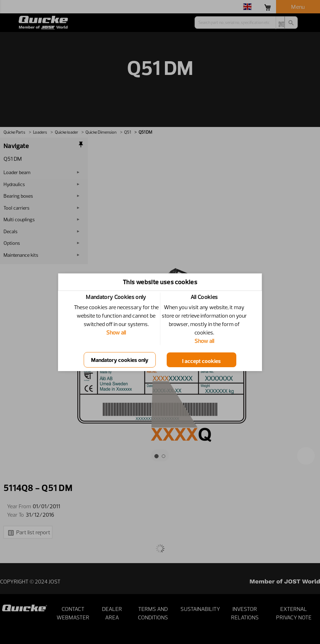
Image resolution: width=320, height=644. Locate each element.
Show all (116, 332)
